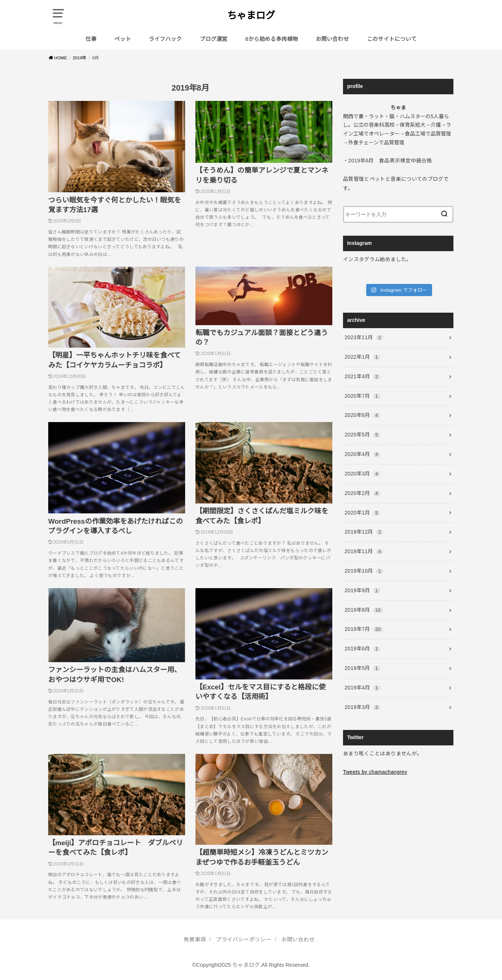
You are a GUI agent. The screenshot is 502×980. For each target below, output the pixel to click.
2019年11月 (364, 551)
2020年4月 (362, 454)
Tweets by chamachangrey (375, 772)
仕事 (91, 39)
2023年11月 (364, 337)
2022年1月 (362, 357)
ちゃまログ (251, 15)
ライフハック (165, 39)
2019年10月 (364, 571)
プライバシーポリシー (244, 939)
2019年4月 (362, 688)
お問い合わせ (332, 39)
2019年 (79, 58)
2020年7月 (362, 396)
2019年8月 (364, 610)
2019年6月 (362, 649)
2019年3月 (362, 707)
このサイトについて (392, 39)
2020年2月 (362, 493)
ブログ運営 (214, 39)
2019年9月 (362, 590)
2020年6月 (362, 415)
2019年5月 (362, 668)
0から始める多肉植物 (272, 39)
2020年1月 (362, 513)
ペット (123, 39)
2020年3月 (362, 474)
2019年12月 (364, 532)
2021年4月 (362, 376)
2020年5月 (362, 435)
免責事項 (195, 939)
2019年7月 (364, 629)
